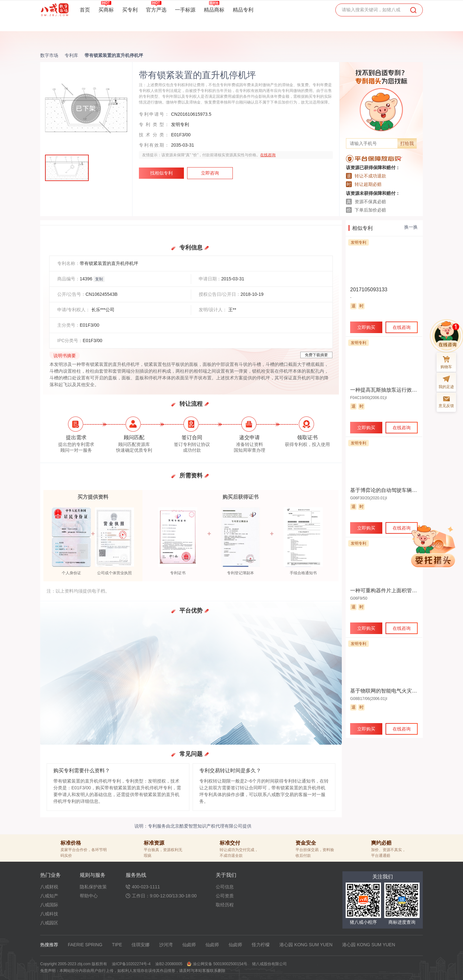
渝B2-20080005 (169, 964)
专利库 (71, 55)
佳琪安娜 (141, 945)
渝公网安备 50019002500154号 (220, 964)
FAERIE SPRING (85, 945)
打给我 (407, 143)
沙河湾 (166, 945)
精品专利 (243, 10)
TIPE (117, 945)
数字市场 (49, 55)
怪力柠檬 (261, 945)
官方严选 (156, 10)
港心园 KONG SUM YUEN (306, 945)
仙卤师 (189, 945)
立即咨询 (210, 173)
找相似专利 (161, 173)
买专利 (130, 10)
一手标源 (185, 10)
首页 (85, 10)
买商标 (106, 10)
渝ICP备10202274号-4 (131, 964)
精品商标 (214, 10)
